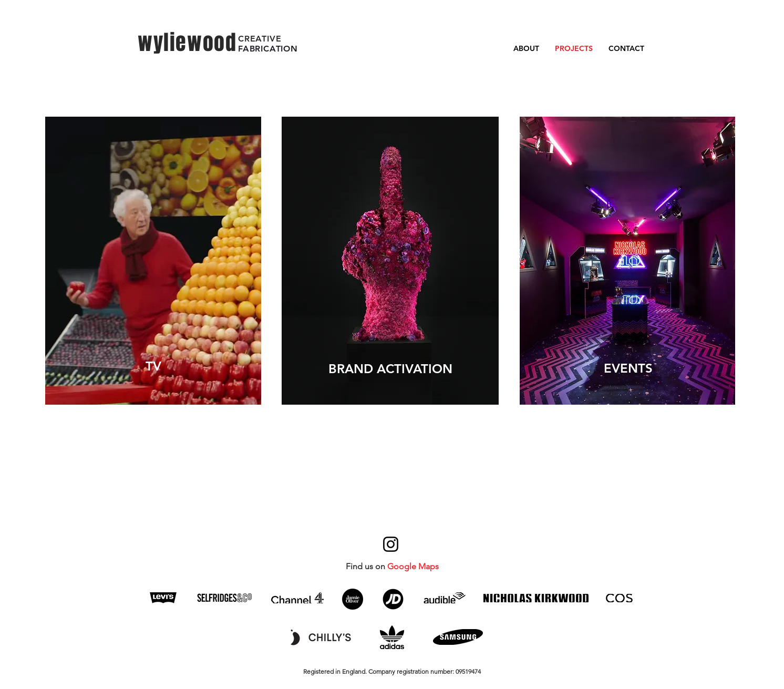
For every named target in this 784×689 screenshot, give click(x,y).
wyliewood (187, 42)
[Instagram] (391, 544)
